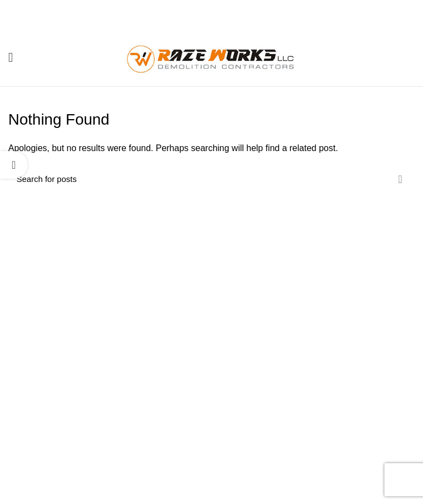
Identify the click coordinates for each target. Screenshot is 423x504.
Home (159, 394)
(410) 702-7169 (75, 442)
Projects (163, 452)
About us (164, 414)
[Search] (211, 179)
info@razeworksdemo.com (88, 463)
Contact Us (168, 471)
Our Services (172, 432)
